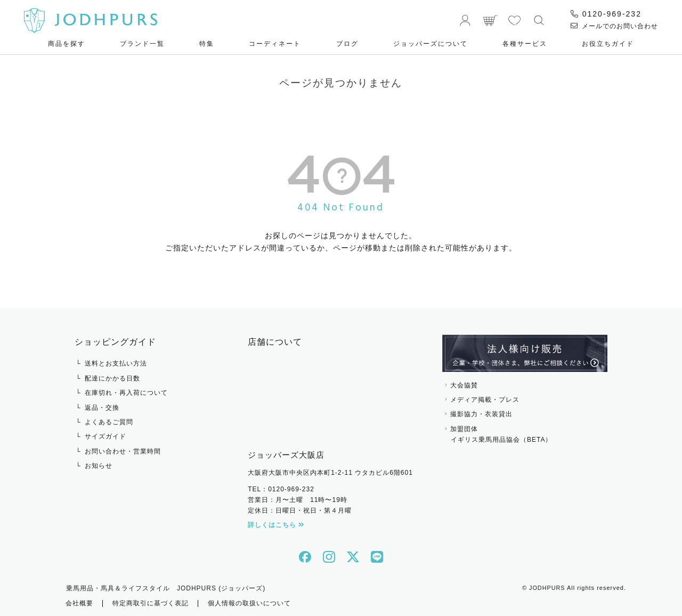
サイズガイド (105, 436)
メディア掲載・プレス (485, 400)
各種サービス (525, 44)
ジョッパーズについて (431, 44)
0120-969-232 (606, 14)
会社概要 (79, 602)
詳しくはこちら (276, 525)
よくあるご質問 (109, 422)
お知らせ (99, 466)
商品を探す (67, 44)
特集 (207, 44)
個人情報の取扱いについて (249, 602)
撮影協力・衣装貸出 (481, 414)
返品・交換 (102, 408)
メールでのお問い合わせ (614, 26)
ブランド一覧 (142, 44)
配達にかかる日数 (112, 378)
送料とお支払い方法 (116, 363)
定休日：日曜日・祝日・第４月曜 (300, 510)
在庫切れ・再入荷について (126, 393)
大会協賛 (464, 385)
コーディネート (275, 44)
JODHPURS (547, 587)
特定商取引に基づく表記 (151, 602)
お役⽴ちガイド (608, 44)
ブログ (347, 44)
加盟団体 (525, 435)
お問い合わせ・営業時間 (123, 451)
